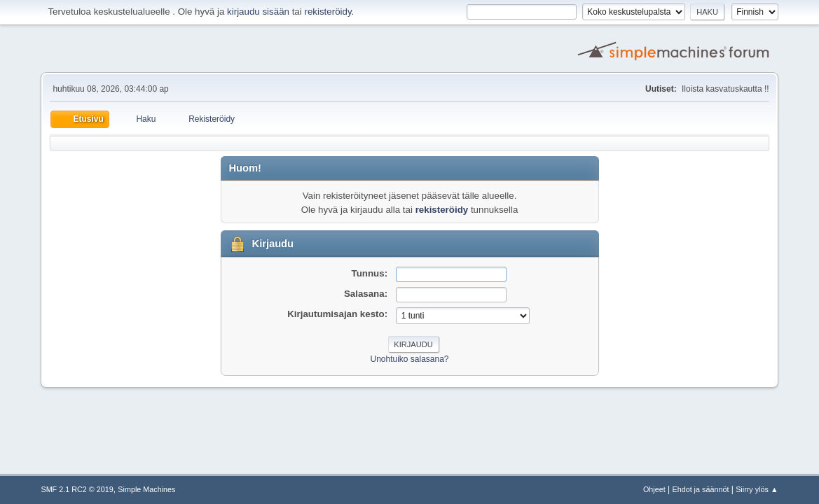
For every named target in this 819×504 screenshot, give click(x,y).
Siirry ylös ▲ (757, 489)
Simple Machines (146, 489)
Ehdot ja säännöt (700, 489)
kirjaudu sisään (258, 12)
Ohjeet (654, 489)
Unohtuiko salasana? (410, 359)
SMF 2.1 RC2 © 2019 (77, 489)
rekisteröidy (328, 12)
